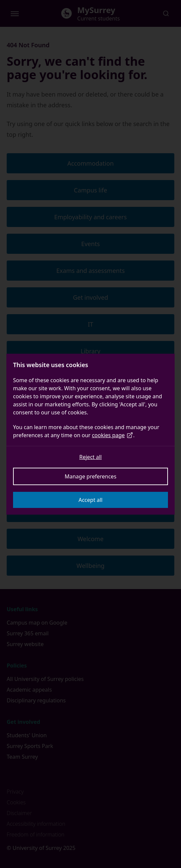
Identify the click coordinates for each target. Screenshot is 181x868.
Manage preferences (90, 476)
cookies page (113, 435)
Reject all (90, 457)
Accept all (91, 500)
